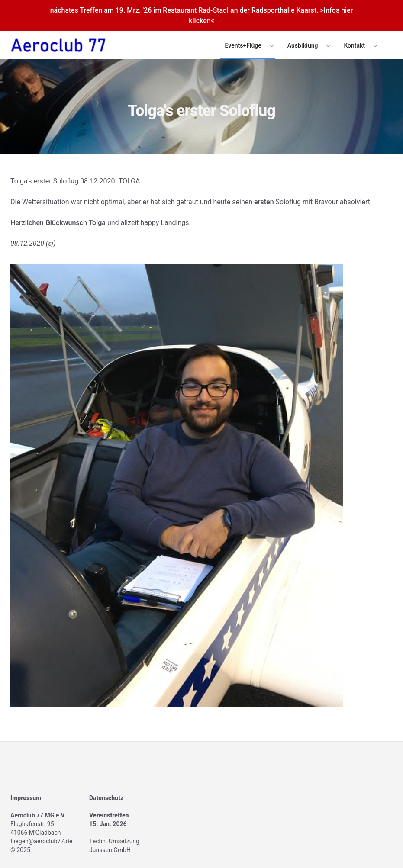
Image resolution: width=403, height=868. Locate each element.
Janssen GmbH (110, 850)
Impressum (26, 798)
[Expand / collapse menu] (271, 45)
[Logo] (58, 45)
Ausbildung (303, 45)
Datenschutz (106, 798)
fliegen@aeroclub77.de (41, 841)
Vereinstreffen (109, 815)
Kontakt (354, 45)
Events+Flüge (243, 45)
